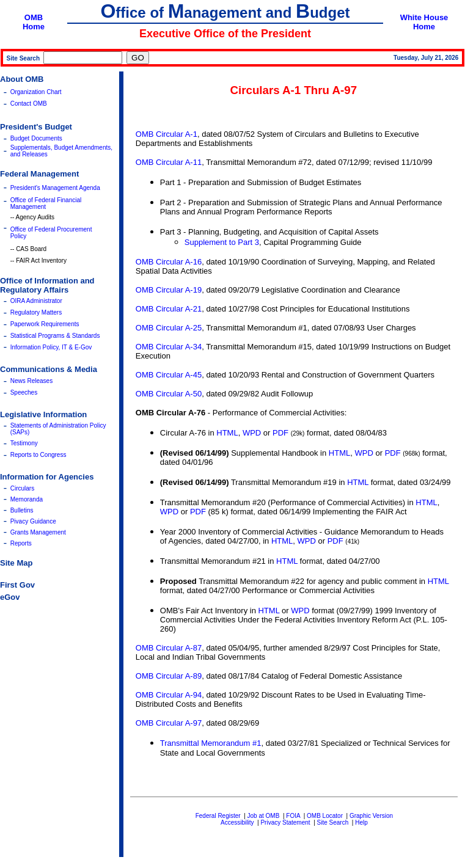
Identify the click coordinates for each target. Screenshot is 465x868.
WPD (252, 433)
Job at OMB (264, 816)
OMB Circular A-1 (167, 134)
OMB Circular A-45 (169, 375)
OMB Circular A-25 (169, 328)
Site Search (333, 822)
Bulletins (22, 510)
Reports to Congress (38, 455)
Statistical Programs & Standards (55, 336)
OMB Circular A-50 (169, 394)
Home (34, 27)
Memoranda (27, 499)
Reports (21, 543)
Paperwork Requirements (45, 324)
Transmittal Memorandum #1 (211, 743)
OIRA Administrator (36, 301)
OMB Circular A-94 (169, 695)
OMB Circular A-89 (169, 676)
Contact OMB (29, 104)
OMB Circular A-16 (169, 262)
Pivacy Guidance (33, 521)
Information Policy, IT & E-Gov (51, 347)
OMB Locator (325, 816)
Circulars (22, 488)
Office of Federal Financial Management (46, 203)
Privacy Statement (285, 822)
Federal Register (218, 816)
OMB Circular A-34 (169, 347)
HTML (227, 433)
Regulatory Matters (36, 312)
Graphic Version (371, 816)
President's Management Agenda (55, 188)
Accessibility (237, 822)
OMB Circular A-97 (169, 723)
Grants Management (38, 532)
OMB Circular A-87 (169, 648)
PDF (280, 433)
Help (361, 822)
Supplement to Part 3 (222, 242)
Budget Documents (36, 138)
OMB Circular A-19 (169, 290)
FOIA (293, 816)
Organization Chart (36, 92)
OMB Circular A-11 (169, 162)
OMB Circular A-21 (169, 309)
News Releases (31, 381)
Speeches (24, 392)
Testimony (24, 443)
